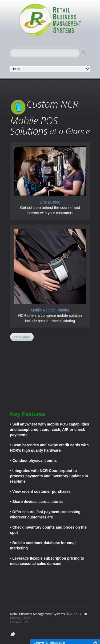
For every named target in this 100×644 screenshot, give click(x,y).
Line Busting (50, 202)
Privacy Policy (20, 618)
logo (50, 20)
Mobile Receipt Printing (50, 310)
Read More (22, 337)
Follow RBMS (20, 622)
